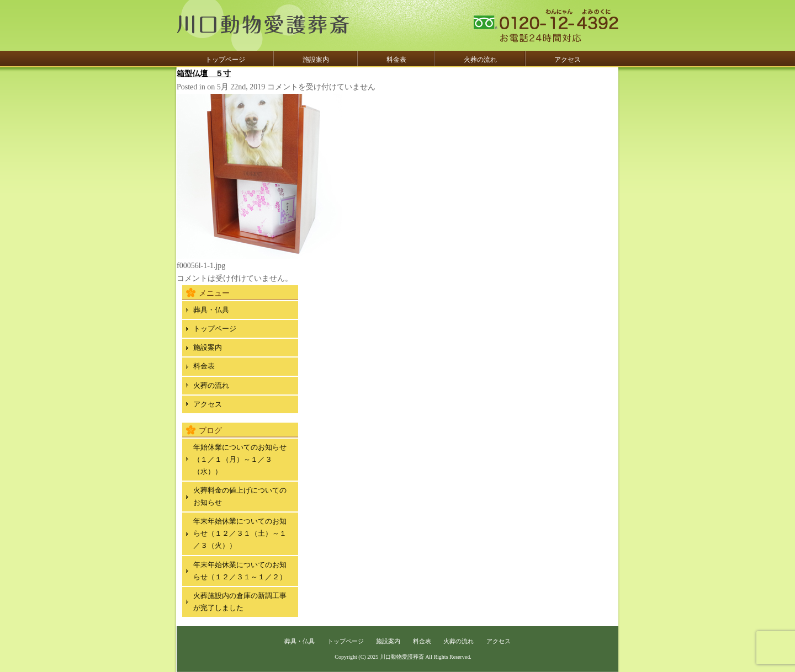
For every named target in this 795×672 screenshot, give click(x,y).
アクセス (568, 60)
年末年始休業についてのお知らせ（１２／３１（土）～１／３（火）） (240, 533)
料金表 (396, 60)
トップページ (225, 60)
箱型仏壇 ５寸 (204, 74)
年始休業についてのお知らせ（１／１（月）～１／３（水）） (240, 459)
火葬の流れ (480, 60)
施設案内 (316, 60)
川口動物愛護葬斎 (402, 657)
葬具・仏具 (211, 310)
